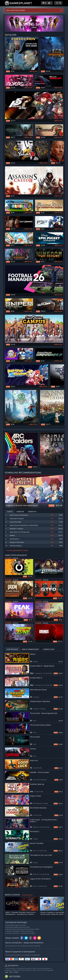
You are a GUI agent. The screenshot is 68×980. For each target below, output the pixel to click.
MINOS (33, 654)
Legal (6, 972)
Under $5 (20, 512)
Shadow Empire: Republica (40, 701)
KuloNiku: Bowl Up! (37, 784)
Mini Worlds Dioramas (38, 808)
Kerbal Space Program (17, 519)
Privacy (16, 972)
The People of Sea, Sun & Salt (41, 855)
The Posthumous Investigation (41, 867)
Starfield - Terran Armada (40, 772)
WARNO (12, 536)
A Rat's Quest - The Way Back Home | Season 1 (44, 821)
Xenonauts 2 (35, 831)
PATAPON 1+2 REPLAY (16, 529)
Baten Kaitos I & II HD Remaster (20, 532)
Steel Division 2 (15, 539)
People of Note (36, 796)
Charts (10, 512)
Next (60, 489)
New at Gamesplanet (30, 649)
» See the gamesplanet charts (17, 550)
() (44, 3)
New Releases (12, 649)
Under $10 (32, 512)
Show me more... (28, 895)
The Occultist (35, 737)
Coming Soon (49, 649)
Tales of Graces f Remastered (19, 515)
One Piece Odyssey (16, 546)
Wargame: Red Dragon (17, 542)
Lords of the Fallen (15, 522)
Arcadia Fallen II (36, 678)
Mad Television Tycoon (38, 690)
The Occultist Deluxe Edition (41, 725)
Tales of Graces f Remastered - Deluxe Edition (24, 525)
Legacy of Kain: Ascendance (40, 879)
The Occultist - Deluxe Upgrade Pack (44, 713)
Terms (11, 972)
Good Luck (34, 760)
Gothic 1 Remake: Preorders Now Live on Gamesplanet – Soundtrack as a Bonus (20, 913)
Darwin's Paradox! (37, 843)
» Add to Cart (33, 71)
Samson (33, 749)
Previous (8, 489)
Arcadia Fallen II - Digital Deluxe (42, 666)
